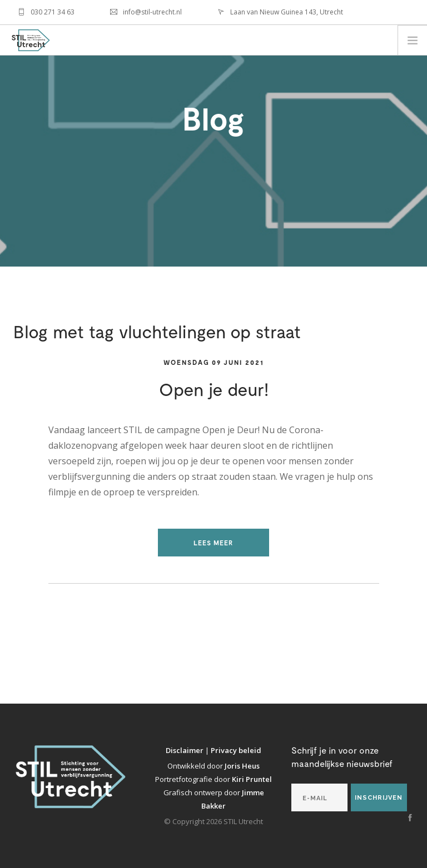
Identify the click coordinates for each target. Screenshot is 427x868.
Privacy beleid (236, 750)
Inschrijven (379, 798)
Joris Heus (242, 766)
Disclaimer (185, 750)
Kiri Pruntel (252, 779)
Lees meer (213, 543)
